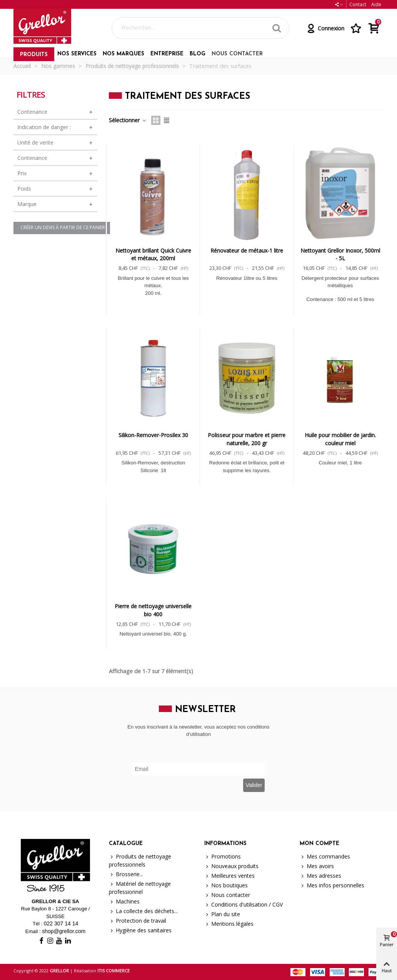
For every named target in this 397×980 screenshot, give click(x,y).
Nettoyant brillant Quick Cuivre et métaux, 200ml (153, 254)
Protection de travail (138, 921)
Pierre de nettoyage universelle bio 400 (153, 610)
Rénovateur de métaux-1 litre (247, 250)
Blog (198, 54)
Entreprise (167, 54)
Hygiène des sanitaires (140, 930)
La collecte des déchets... (143, 911)
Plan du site (222, 914)
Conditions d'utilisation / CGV (244, 904)
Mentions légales (229, 924)
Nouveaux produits (231, 866)
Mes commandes (325, 856)
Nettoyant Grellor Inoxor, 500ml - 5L (340, 254)
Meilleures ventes (229, 876)
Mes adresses (320, 876)
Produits (34, 55)
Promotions (223, 856)
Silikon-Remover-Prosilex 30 (153, 435)
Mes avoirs (317, 866)
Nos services (77, 54)
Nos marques (123, 54)
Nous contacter (237, 54)
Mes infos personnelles (332, 885)
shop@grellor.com (64, 931)
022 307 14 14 (61, 923)
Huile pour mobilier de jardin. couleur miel (340, 439)
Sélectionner (128, 120)
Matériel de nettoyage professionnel (140, 888)
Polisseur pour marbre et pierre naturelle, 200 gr (247, 439)
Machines (124, 901)
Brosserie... (126, 874)
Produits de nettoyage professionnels (140, 860)
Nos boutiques (226, 885)
